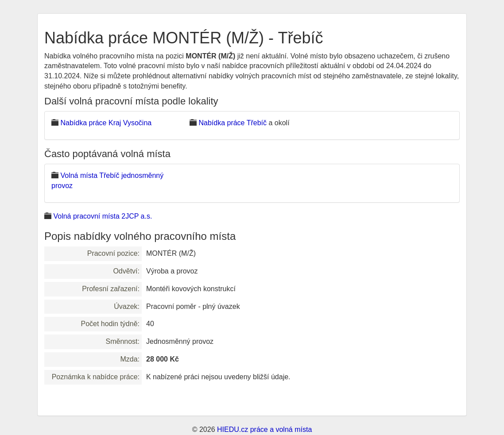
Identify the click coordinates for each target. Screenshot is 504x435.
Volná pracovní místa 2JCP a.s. (103, 216)
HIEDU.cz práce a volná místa (264, 429)
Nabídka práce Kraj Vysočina (106, 123)
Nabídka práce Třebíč (233, 123)
